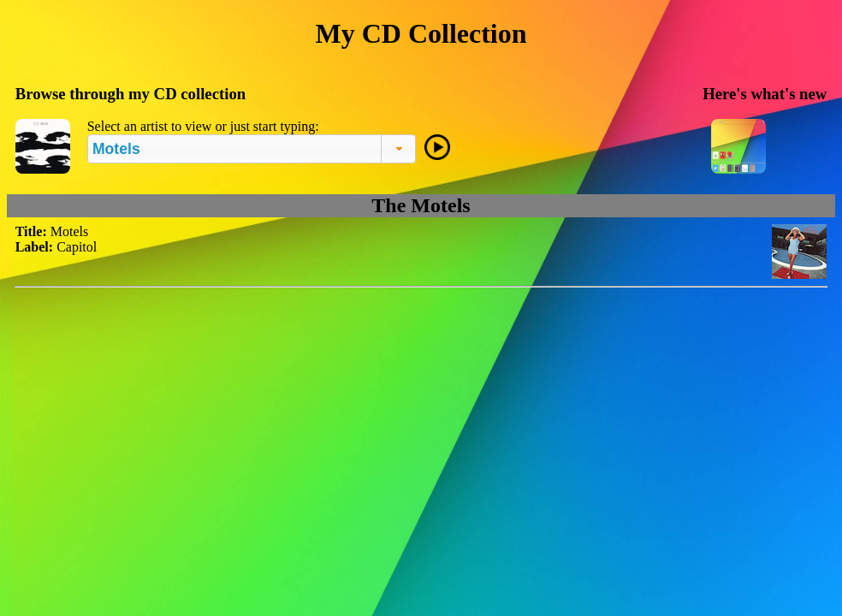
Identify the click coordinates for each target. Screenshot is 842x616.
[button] (398, 149)
